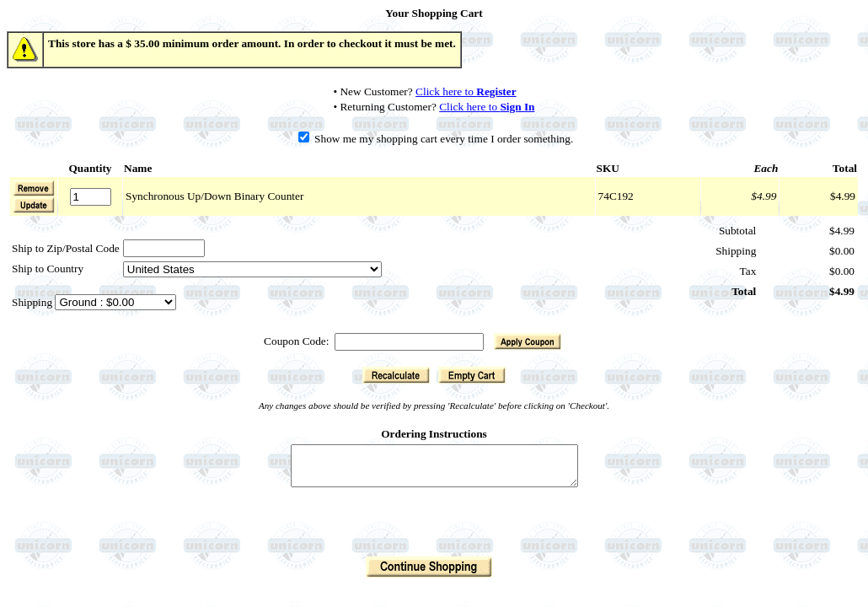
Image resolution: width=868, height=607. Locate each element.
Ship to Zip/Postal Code (66, 248)
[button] (34, 205)
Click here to (466, 91)
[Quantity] (91, 197)
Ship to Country (48, 269)
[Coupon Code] (409, 342)
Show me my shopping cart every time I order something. (436, 139)
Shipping (33, 302)
